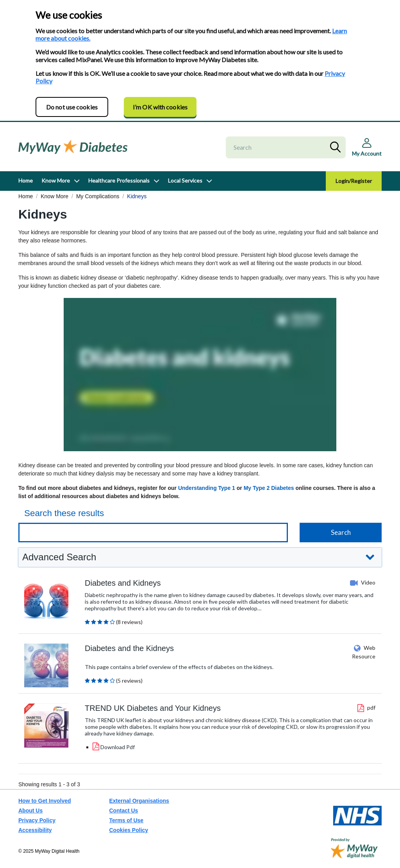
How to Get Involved (45, 801)
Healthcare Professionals (119, 180)
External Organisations (139, 801)
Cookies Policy (129, 830)
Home (26, 180)
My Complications (98, 196)
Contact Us (124, 811)
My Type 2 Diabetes (269, 488)
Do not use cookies (72, 107)
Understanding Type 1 (207, 488)
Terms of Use (127, 820)
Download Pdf (118, 747)
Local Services (185, 180)
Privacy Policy (37, 820)
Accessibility (35, 830)
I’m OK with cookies (160, 107)
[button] (200, 557)
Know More (56, 180)
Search (337, 147)
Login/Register (354, 181)
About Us (30, 811)
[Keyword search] (153, 533)
